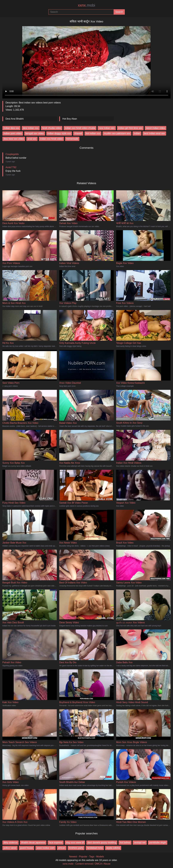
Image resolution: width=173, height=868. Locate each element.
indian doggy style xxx (59, 133)
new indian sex (107, 128)
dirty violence (11, 843)
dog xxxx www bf (75, 843)
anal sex (32, 139)
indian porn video (13, 133)
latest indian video (156, 128)
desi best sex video (14, 139)
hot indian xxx (93, 133)
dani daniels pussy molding (102, 843)
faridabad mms (95, 848)
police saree (10, 848)
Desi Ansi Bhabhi (15, 119)
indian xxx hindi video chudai (80, 128)
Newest (73, 857)
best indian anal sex (154, 133)
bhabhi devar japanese (33, 843)
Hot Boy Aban (70, 119)
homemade (72, 139)
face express (56, 843)
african (62, 848)
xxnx (86, 5)
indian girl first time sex (130, 128)
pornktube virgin (158, 843)
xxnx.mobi (68, 864)
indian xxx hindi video (51, 139)
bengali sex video (35, 133)
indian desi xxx (11, 128)
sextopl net (140, 843)
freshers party (76, 848)
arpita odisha (113, 848)
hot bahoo (125, 843)
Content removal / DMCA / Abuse (93, 864)
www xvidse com (45, 848)
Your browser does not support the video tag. (86, 61)
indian (137, 133)
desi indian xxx (31, 128)
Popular (83, 857)
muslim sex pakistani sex (117, 133)
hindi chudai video (52, 128)
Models (100, 857)
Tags (92, 857)
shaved (78, 133)
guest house (26, 848)
